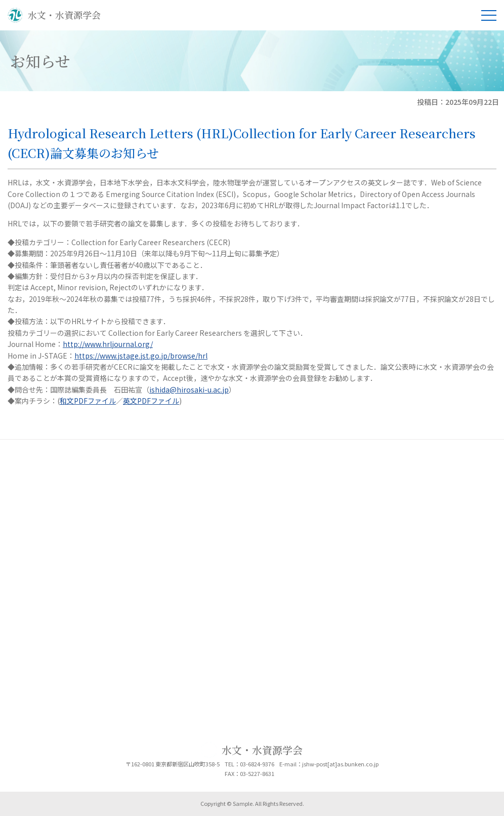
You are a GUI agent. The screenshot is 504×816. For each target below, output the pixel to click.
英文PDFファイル (151, 401)
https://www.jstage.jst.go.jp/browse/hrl (141, 356)
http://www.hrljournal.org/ (108, 344)
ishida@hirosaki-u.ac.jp (189, 390)
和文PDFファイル (88, 401)
